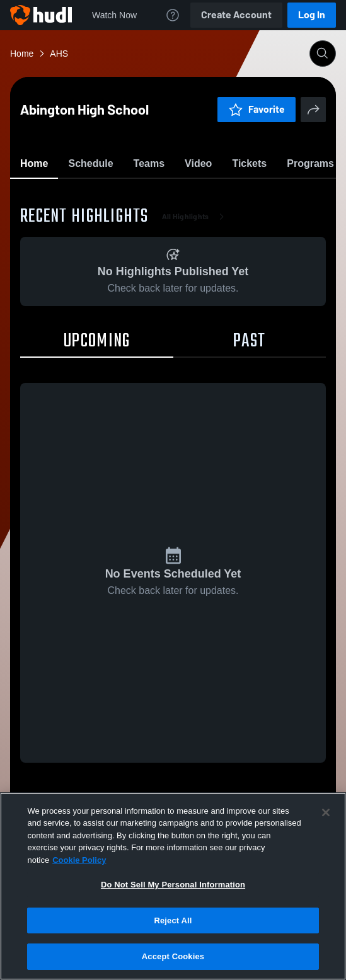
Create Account (236, 15)
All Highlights (196, 290)
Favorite (158, 195)
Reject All (173, 920)
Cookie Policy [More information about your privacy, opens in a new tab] (79, 860)
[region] (173, 886)
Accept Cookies (173, 956)
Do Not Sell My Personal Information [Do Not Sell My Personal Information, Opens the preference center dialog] (173, 885)
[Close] (326, 812)
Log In (312, 15)
